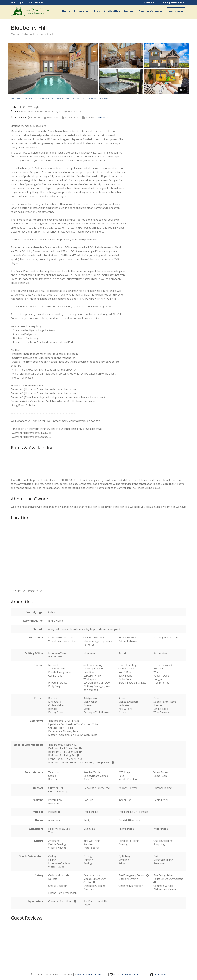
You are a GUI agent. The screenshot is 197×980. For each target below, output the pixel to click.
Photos (16, 99)
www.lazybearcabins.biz (128, 974)
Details (29, 99)
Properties (81, 11)
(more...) (103, 117)
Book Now (176, 12)
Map (97, 11)
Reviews (129, 11)
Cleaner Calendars (151, 11)
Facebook (150, 2)
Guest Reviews (36, 2)
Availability (112, 11)
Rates (93, 99)
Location (63, 99)
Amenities (79, 99)
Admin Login (17, 2)
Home (66, 11)
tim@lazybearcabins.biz (173, 2)
